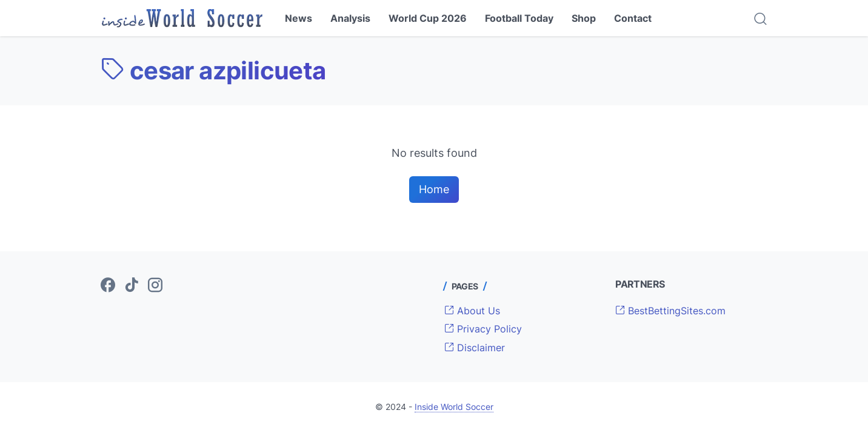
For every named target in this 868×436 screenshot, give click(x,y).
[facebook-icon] (108, 286)
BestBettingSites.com (670, 311)
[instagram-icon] (155, 286)
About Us (472, 311)
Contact (633, 18)
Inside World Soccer (454, 407)
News (299, 18)
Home (434, 189)
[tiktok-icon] (132, 286)
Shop (584, 18)
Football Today (519, 18)
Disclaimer (475, 348)
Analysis (350, 18)
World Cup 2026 (428, 18)
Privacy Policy (483, 329)
